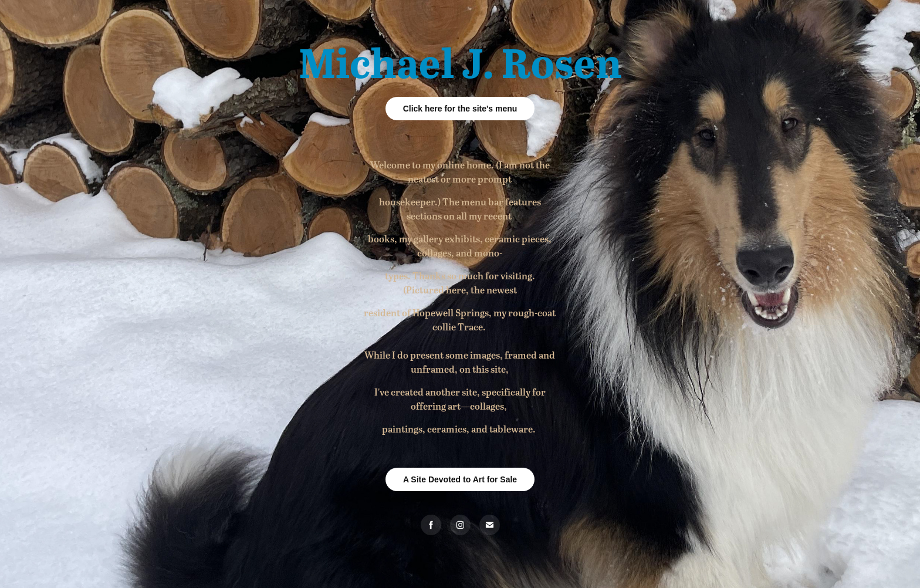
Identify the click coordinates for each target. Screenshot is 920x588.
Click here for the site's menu (460, 109)
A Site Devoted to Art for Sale (460, 479)
